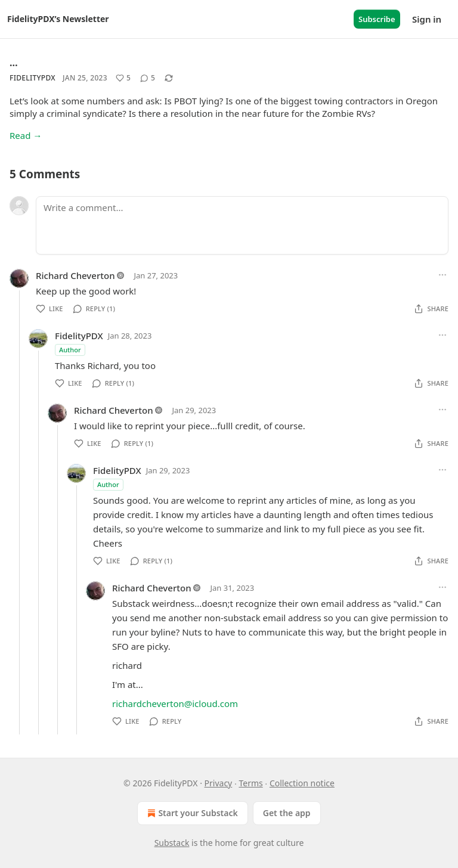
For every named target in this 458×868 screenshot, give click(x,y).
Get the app (287, 813)
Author (70, 350)
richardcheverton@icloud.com (175, 703)
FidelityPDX (33, 78)
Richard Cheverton (75, 275)
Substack (172, 843)
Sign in (427, 19)
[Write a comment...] (242, 225)
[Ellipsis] (442, 275)
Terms (250, 783)
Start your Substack (191, 813)
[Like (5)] (123, 78)
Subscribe (377, 19)
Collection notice (302, 783)
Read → (26, 135)
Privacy (219, 783)
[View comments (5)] (148, 78)
